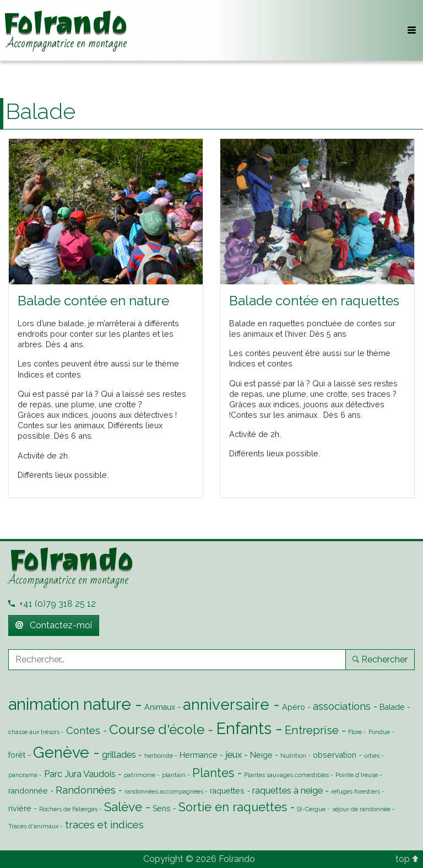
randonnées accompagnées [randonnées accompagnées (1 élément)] (164, 791)
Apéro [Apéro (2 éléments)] (294, 707)
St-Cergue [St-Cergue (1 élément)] (311, 809)
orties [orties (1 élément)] (372, 756)
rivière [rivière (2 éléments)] (20, 808)
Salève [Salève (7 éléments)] (123, 807)
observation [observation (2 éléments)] (335, 755)
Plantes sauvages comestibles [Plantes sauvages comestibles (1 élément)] (286, 775)
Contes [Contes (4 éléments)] (83, 730)
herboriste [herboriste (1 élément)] (159, 756)
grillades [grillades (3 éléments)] (119, 754)
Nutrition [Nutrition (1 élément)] (293, 756)
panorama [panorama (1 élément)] (23, 775)
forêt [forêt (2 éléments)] (17, 755)
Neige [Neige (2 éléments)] (261, 755)
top (407, 859)
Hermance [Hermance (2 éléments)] (199, 755)
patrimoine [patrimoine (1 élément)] (140, 775)
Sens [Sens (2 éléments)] (162, 808)
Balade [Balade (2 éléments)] (392, 707)
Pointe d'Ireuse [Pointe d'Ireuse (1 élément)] (357, 775)
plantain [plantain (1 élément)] (174, 775)
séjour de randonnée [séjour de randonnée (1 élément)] (361, 809)
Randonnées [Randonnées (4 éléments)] (86, 790)
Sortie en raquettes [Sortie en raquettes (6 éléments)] (233, 807)
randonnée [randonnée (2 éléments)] (28, 791)
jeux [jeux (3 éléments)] (234, 754)
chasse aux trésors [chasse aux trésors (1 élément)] (34, 732)
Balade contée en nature (93, 301)
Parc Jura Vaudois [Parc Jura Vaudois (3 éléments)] (80, 774)
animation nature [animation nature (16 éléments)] (70, 704)
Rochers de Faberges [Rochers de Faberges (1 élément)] (68, 809)
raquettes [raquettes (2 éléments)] (227, 791)
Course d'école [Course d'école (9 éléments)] (157, 729)
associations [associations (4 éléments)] (342, 706)
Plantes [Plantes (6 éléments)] (213, 773)
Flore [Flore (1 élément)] (355, 732)
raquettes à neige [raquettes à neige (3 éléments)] (288, 790)
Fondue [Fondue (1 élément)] (379, 732)
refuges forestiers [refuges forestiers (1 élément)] (356, 791)
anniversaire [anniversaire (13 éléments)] (226, 704)
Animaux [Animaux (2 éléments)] (160, 707)
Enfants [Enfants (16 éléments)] (244, 728)
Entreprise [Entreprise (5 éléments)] (312, 730)
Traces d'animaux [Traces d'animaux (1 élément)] (33, 826)
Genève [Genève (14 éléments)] (61, 752)
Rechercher (380, 659)
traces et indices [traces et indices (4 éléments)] (104, 824)
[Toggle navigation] (412, 30)
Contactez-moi (54, 625)
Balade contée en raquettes (314, 301)
